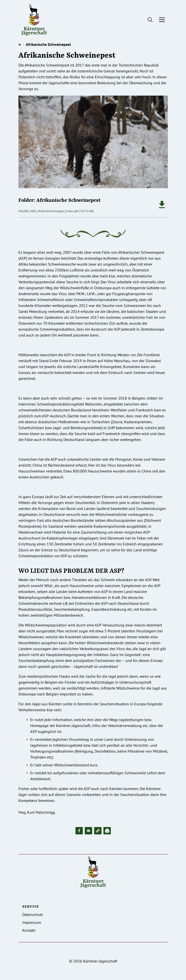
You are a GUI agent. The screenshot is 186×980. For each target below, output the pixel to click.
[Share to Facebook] (79, 831)
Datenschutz (33, 914)
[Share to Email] (88, 831)
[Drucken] (107, 831)
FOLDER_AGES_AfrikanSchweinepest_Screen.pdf (48, 211)
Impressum (32, 922)
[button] (98, 831)
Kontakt (29, 930)
